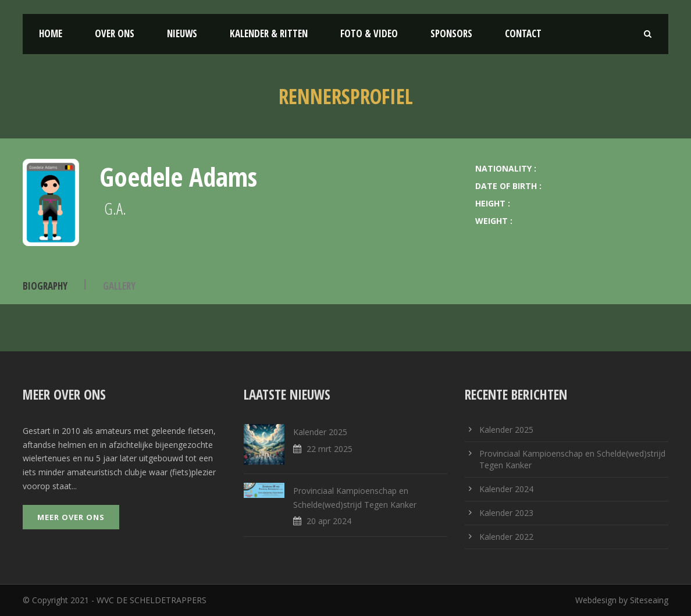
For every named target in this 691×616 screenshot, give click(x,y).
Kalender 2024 (506, 489)
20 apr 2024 (329, 521)
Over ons (115, 33)
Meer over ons (71, 517)
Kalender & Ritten (269, 33)
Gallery (119, 286)
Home (51, 33)
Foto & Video (369, 33)
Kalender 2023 (506, 513)
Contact (523, 33)
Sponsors (451, 33)
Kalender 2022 (506, 537)
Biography (45, 286)
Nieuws (182, 33)
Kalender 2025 (320, 432)
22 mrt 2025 (330, 449)
